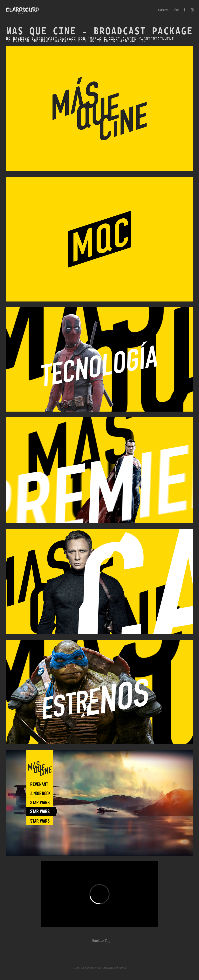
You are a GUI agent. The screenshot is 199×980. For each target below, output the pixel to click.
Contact (165, 10)
